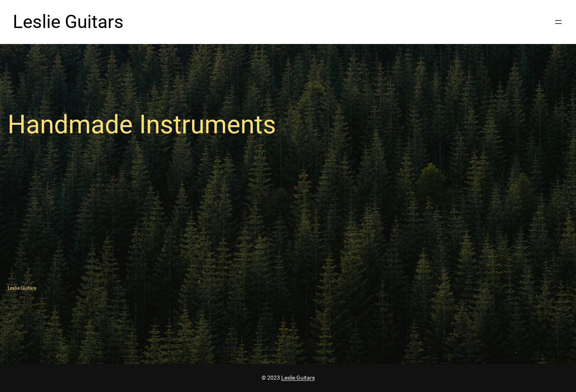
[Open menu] (558, 22)
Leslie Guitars (68, 22)
